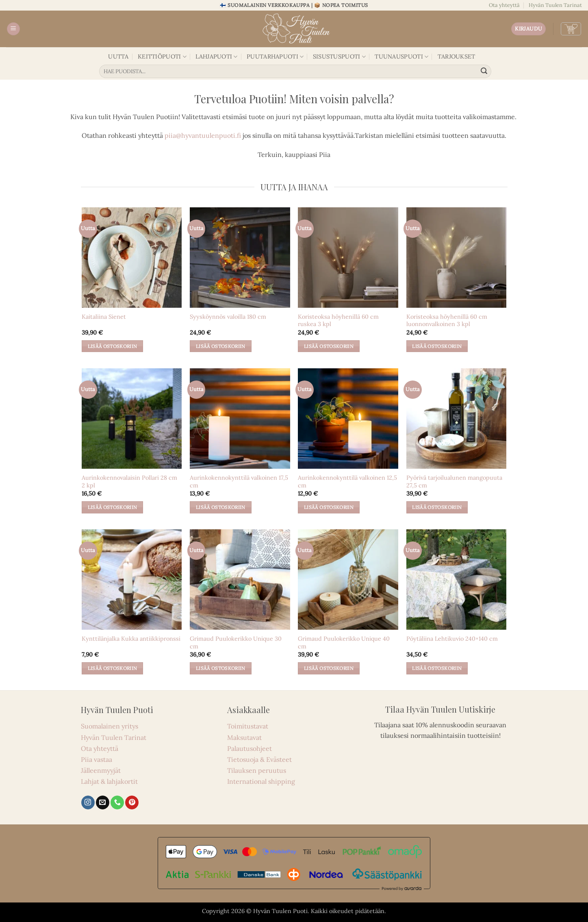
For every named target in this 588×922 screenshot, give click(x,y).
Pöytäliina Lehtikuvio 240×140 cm (452, 639)
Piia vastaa (97, 759)
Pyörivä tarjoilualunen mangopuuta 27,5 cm (454, 482)
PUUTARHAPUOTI (275, 57)
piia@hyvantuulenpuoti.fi (203, 135)
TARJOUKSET (457, 57)
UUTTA (118, 57)
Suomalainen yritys (110, 726)
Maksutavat (244, 737)
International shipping (261, 781)
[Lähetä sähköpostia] (103, 802)
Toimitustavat (248, 726)
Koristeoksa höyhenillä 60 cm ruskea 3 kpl (338, 321)
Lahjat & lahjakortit (109, 781)
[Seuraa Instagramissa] (88, 802)
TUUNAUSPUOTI (401, 57)
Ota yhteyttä (504, 5)
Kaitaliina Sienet (104, 317)
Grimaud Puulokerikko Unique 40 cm (344, 643)
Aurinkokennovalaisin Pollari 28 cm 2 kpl (129, 482)
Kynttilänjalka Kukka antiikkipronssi (131, 639)
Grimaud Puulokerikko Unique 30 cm (236, 643)
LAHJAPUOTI (216, 57)
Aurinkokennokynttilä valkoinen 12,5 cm (347, 482)
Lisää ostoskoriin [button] (113, 346)
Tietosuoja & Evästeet (259, 759)
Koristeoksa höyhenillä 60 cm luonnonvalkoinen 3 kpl (447, 321)
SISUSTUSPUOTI (339, 57)
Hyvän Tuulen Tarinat (555, 5)
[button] (13, 29)
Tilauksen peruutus (257, 770)
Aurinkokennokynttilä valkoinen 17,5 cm (239, 482)
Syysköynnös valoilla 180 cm (228, 317)
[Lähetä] (484, 72)
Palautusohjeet (250, 748)
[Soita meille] (117, 802)
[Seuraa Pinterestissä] (132, 802)
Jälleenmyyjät (101, 770)
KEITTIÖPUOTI (162, 57)
